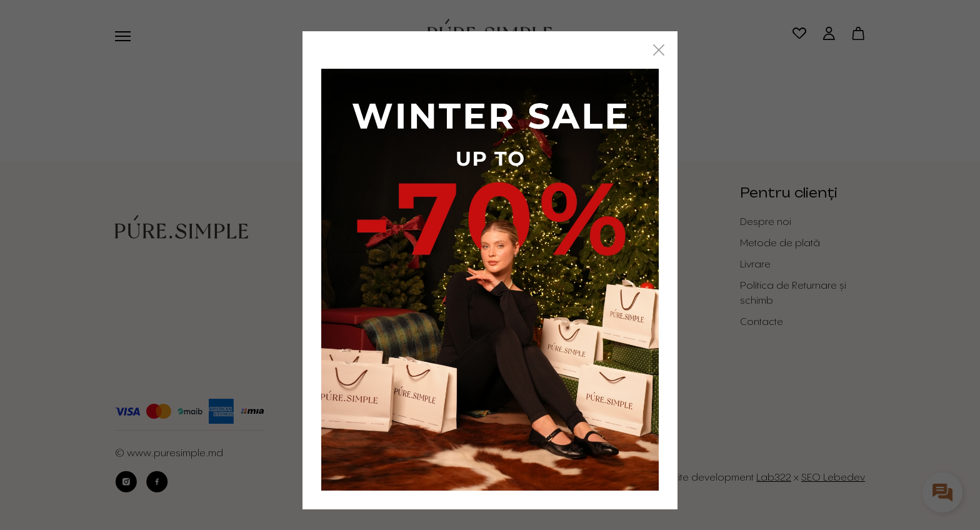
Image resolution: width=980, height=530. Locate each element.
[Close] (659, 50)
